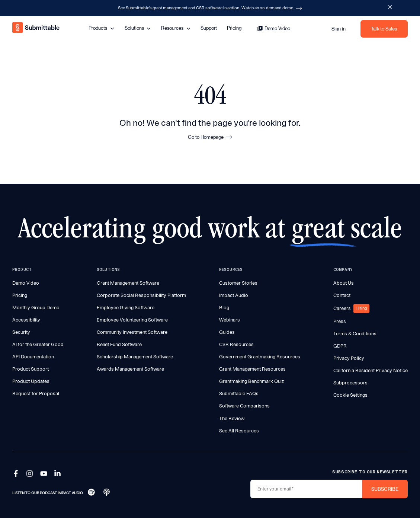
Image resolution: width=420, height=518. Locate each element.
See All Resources (239, 431)
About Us (344, 283)
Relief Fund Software (119, 344)
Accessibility (26, 320)
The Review (232, 418)
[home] (36, 29)
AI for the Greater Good (38, 344)
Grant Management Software (128, 283)
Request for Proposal (36, 394)
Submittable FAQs (239, 394)
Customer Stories (238, 283)
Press (340, 321)
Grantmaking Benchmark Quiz (251, 381)
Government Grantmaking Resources (260, 357)
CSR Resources (236, 344)
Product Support (31, 369)
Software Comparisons (244, 406)
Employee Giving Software (126, 308)
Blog (224, 308)
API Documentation (33, 357)
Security (21, 332)
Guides (227, 332)
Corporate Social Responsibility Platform (141, 295)
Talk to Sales (384, 29)
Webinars (230, 320)
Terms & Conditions (355, 334)
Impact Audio (234, 295)
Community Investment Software (132, 332)
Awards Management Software (130, 369)
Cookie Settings (350, 395)
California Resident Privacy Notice (371, 370)
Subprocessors (350, 383)
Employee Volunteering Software (132, 320)
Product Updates (31, 381)
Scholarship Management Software (135, 357)
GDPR (340, 346)
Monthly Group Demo (36, 308)
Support (209, 28)
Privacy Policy (349, 358)
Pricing (234, 28)
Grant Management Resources (252, 369)
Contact (342, 295)
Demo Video (26, 283)
